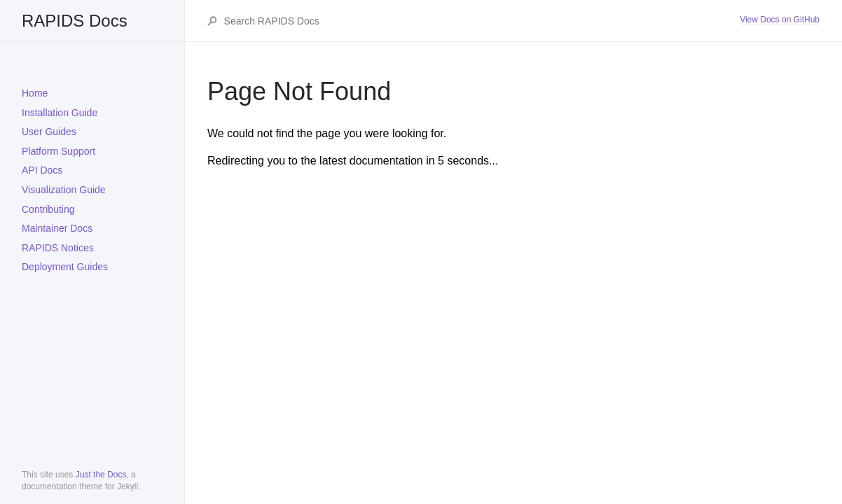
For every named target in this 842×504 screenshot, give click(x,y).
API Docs (42, 170)
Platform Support (58, 151)
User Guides (49, 132)
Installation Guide (60, 113)
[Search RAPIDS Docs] (482, 21)
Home (35, 93)
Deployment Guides (65, 267)
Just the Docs (101, 475)
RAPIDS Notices (58, 248)
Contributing (48, 209)
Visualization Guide (64, 190)
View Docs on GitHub (780, 20)
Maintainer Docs (57, 228)
